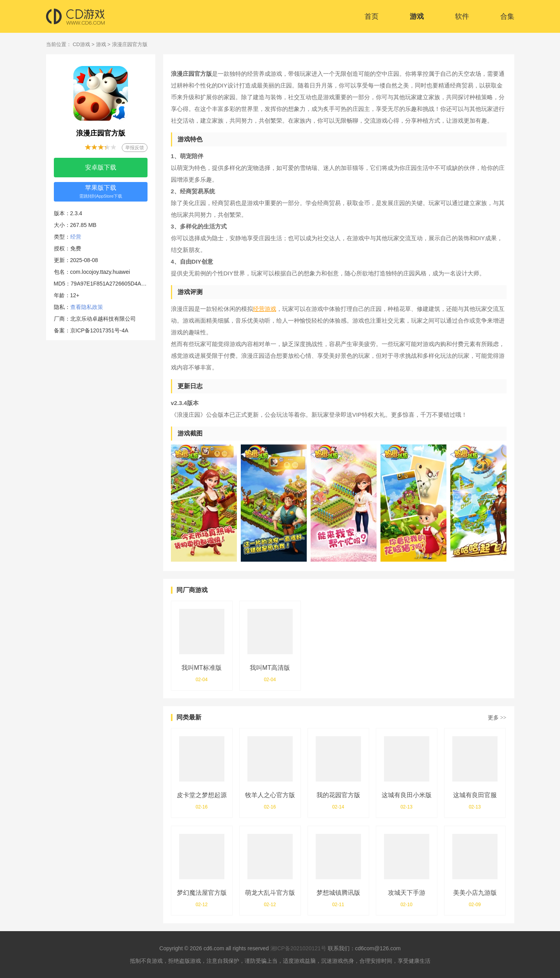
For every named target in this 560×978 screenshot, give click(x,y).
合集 (507, 16)
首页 (372, 16)
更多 (497, 717)
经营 (76, 237)
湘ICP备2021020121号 (298, 948)
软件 (462, 16)
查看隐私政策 (87, 307)
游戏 (417, 16)
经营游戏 (265, 309)
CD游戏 (81, 44)
